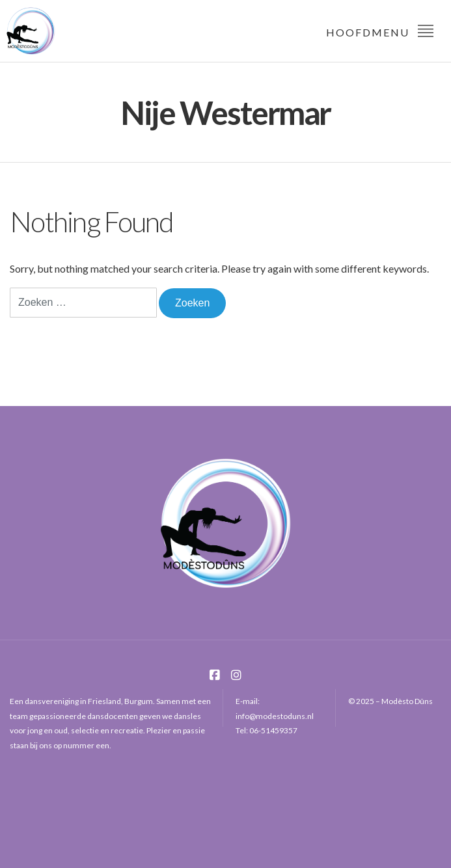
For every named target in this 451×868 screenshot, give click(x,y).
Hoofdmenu (380, 30)
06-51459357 (273, 730)
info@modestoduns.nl (275, 716)
